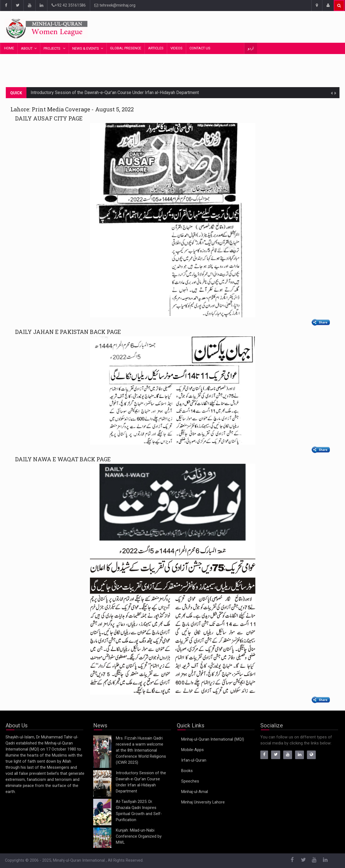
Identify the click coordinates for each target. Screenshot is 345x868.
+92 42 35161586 (69, 5)
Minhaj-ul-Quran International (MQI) (213, 739)
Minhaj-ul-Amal (195, 792)
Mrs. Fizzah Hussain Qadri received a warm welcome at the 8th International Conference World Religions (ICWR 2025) (141, 750)
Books (187, 771)
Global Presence (126, 48)
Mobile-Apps (192, 750)
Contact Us (200, 48)
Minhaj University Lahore (203, 802)
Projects (52, 48)
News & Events (86, 48)
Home (9, 48)
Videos (176, 48)
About (27, 48)
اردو (251, 48)
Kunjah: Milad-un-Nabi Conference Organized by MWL (139, 836)
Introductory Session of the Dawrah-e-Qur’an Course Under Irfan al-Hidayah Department (115, 93)
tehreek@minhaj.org (115, 5)
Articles (156, 48)
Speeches (190, 781)
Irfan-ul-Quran (194, 760)
